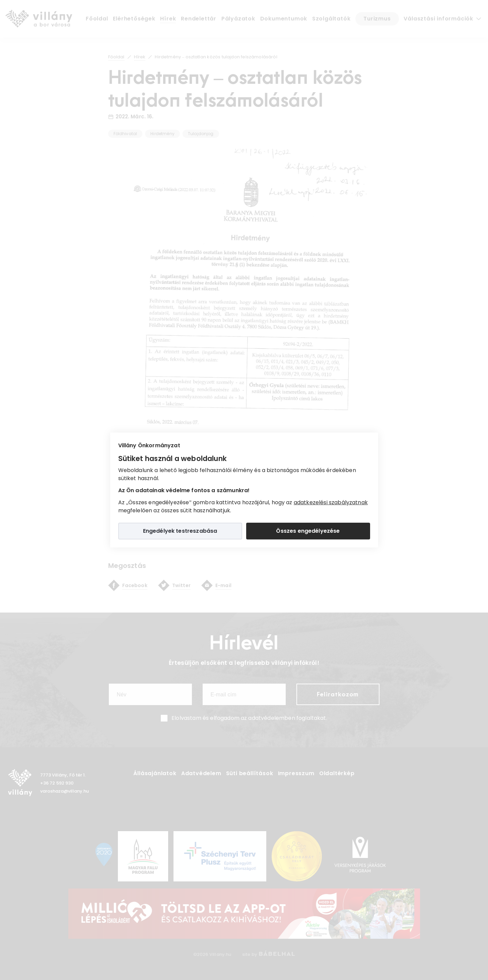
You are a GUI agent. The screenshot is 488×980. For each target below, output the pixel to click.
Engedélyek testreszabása (180, 531)
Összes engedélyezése (308, 531)
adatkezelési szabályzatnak (331, 502)
